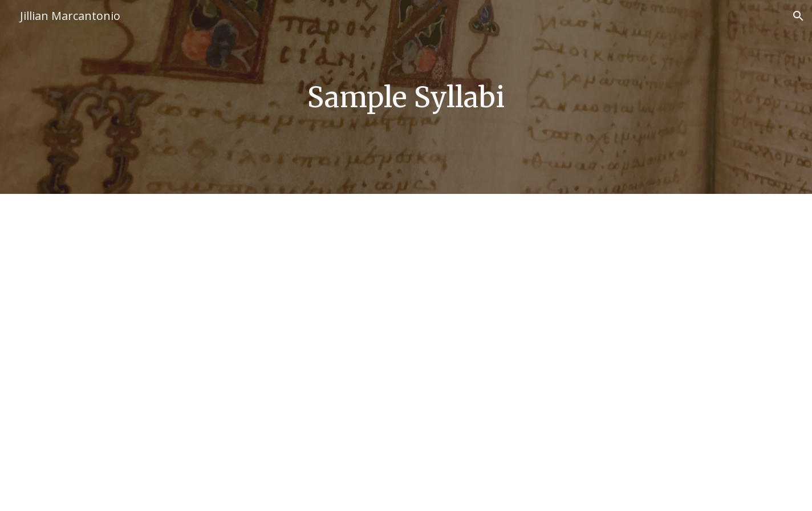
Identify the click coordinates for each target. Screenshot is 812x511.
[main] (406, 97)
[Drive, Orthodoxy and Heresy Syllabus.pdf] (406, 352)
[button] (798, 16)
